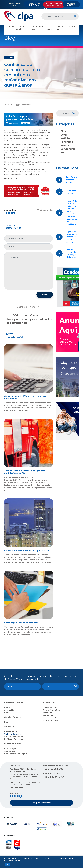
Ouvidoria (47, 713)
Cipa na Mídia (10, 710)
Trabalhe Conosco (12, 734)
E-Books (8, 708)
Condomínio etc (37, 28)
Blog (63, 131)
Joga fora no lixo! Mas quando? (72, 180)
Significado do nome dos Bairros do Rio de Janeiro (72, 237)
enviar (45, 295)
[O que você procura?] (57, 16)
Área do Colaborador (14, 737)
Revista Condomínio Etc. (68, 149)
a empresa (51, 28)
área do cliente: (16, 4)
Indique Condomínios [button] (41, 803)
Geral (64, 135)
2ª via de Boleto (50, 708)
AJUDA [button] (71, 4)
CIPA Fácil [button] (35, 4)
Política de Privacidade (14, 739)
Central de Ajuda (51, 720)
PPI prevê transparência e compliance (17, 319)
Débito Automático (52, 710)
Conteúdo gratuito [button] (20, 28)
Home (11, 27)
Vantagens (48, 715)
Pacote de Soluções (52, 718)
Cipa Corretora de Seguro (16, 754)
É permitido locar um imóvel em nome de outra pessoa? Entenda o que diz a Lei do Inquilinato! (72, 213)
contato (71, 27)
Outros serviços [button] (54, 4)
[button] (7, 827)
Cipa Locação (10, 749)
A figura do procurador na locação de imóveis (72, 253)
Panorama (67, 142)
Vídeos (7, 713)
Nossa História (11, 731)
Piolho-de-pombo (71, 192)
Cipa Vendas (10, 751)
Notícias (65, 138)
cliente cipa (60, 28)
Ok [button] (7, 864)
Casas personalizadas (41, 317)
